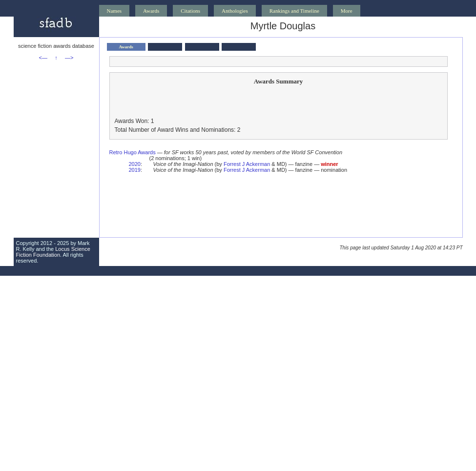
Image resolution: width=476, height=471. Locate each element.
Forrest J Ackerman (247, 164)
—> (69, 58)
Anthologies (235, 11)
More (347, 11)
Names (114, 11)
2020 (135, 164)
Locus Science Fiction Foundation (53, 252)
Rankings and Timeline (294, 11)
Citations (190, 11)
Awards (151, 11)
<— (43, 58)
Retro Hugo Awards (133, 152)
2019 (135, 170)
